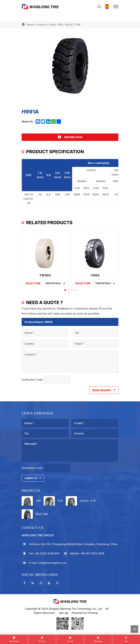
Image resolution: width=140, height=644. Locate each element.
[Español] (107, 7)
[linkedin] (33, 583)
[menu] (116, 7)
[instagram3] (41, 583)
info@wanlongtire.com (52, 563)
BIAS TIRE (56, 25)
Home (30, 25)
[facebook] (24, 583)
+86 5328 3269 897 (47, 553)
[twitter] (57, 583)
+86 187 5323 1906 (92, 553)
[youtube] (49, 583)
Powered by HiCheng (85, 613)
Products (42, 25)
